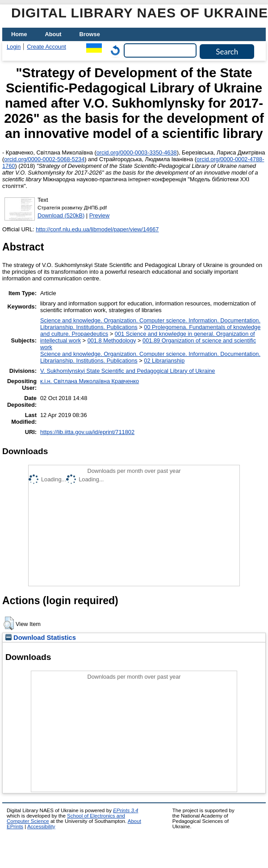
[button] (9, 623)
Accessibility (41, 826)
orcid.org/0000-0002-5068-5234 (44, 159)
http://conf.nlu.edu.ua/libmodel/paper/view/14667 (97, 229)
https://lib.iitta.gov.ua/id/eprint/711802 (87, 432)
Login (14, 47)
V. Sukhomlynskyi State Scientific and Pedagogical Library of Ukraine (128, 371)
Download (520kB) (61, 215)
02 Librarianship (164, 361)
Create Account (46, 47)
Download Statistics (41, 638)
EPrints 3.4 (126, 810)
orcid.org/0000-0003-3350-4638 (137, 152)
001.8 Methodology (112, 340)
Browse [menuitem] (90, 34)
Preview (100, 215)
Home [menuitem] (19, 34)
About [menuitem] (53, 34)
